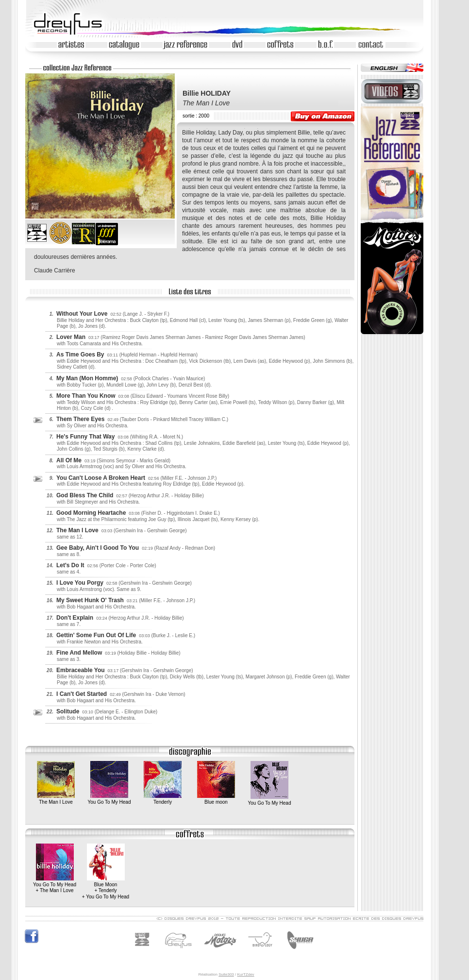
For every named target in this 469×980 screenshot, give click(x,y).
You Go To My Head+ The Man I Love (55, 885)
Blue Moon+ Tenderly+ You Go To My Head (106, 888)
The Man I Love (56, 799)
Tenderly (163, 799)
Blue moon (216, 799)
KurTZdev (245, 974)
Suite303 (226, 974)
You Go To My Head (109, 799)
